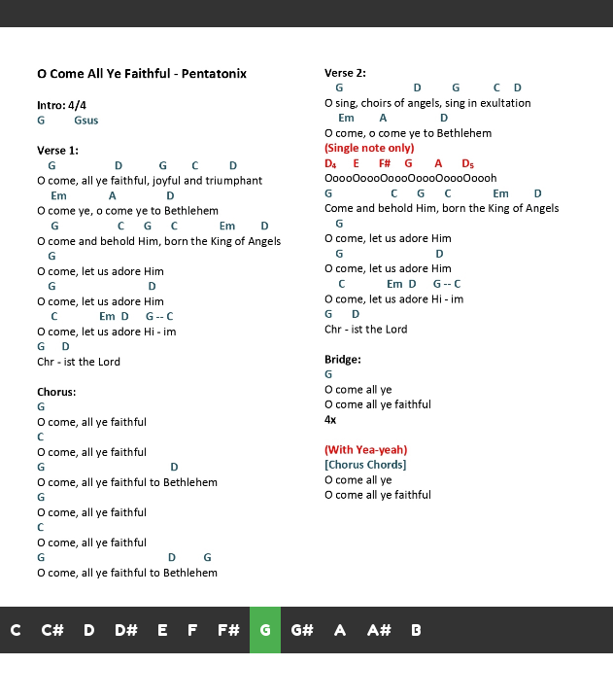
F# (229, 630)
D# (126, 630)
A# (379, 630)
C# (52, 630)
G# (302, 630)
